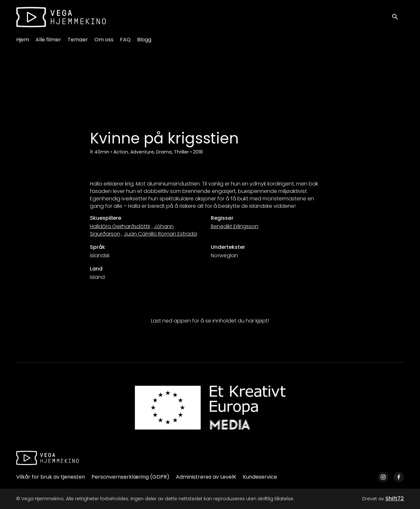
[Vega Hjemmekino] (48, 458)
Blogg (144, 40)
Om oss (104, 40)
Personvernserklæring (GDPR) (130, 477)
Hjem (23, 40)
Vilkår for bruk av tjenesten (51, 477)
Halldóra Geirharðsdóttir (120, 226)
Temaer (78, 40)
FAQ (125, 40)
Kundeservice (260, 477)
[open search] (398, 17)
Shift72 (395, 498)
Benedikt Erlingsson (235, 226)
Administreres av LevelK (206, 477)
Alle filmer (48, 40)
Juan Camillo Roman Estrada (160, 234)
